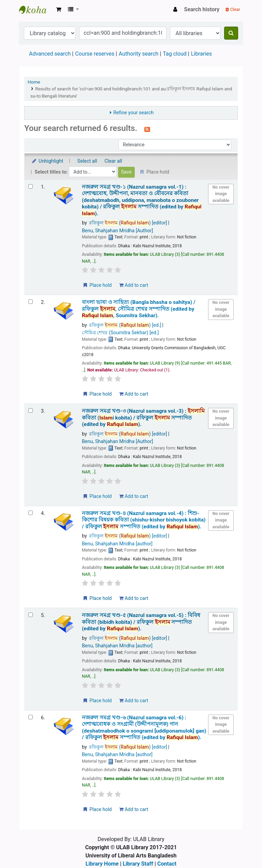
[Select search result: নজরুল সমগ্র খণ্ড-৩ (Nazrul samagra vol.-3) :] (31, 410)
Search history (202, 9)
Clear (233, 9)
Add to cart (134, 285)
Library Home (102, 864)
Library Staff (138, 864)
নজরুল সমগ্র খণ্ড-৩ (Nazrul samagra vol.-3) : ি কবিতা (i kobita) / (143, 418)
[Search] (231, 33)
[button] (59, 10)
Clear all (113, 161)
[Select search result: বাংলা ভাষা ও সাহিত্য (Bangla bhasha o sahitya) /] (31, 302)
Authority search (139, 54)
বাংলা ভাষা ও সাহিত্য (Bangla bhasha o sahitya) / (139, 309)
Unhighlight (47, 161)
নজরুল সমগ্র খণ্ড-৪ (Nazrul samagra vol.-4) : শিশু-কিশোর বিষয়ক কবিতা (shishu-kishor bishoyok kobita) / (144, 520)
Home (34, 82)
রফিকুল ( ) (128, 223)
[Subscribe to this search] (147, 129)
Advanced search (50, 54)
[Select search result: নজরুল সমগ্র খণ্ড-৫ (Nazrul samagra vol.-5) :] (31, 615)
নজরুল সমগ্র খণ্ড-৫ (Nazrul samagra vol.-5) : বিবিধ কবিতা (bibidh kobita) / (141, 622)
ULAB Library (36, 10)
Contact (167, 864)
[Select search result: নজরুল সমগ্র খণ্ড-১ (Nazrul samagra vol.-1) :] (31, 186)
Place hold (97, 285)
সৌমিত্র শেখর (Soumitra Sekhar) (120, 333)
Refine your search (133, 113)
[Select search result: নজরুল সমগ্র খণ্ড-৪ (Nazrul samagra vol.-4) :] (31, 513)
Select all (87, 161)
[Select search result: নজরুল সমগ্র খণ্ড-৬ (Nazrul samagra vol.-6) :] (31, 717)
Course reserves (95, 54)
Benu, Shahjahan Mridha (118, 231)
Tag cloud (175, 54)
